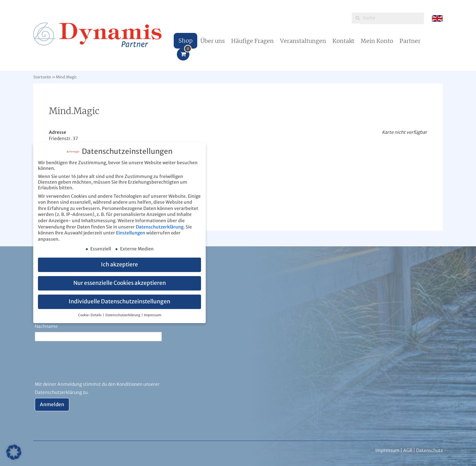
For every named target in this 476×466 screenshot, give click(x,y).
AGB (408, 450)
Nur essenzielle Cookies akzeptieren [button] (120, 283)
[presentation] (82, 365)
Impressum (153, 315)
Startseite (42, 77)
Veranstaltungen (303, 41)
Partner (410, 41)
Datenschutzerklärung (160, 227)
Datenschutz (429, 450)
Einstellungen (131, 233)
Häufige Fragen (252, 41)
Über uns (213, 41)
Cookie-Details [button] (90, 315)
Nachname (46, 326)
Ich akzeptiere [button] (119, 264)
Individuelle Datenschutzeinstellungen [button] (119, 301)
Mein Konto (377, 41)
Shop (185, 41)
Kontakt (343, 41)
